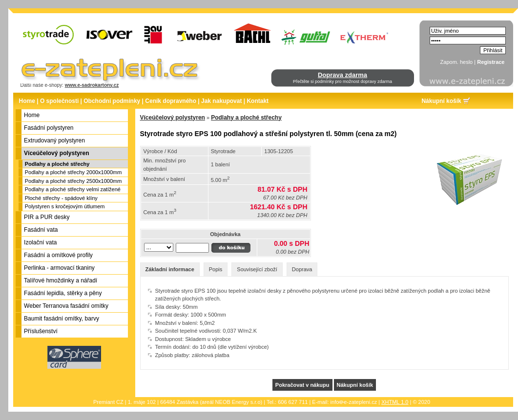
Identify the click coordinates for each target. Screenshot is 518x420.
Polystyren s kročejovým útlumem (65, 206)
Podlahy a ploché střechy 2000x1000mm (73, 172)
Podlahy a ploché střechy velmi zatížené (73, 189)
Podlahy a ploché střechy (57, 164)
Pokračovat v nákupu (302, 385)
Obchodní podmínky (112, 101)
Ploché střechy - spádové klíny (61, 198)
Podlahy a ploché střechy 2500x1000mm (73, 181)
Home (27, 101)
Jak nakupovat (221, 101)
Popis (216, 269)
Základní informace (170, 269)
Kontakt (258, 101)
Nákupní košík (441, 101)
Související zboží (257, 269)
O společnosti (59, 101)
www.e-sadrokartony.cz (92, 85)
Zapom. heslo (457, 62)
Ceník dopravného (171, 101)
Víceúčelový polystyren (173, 118)
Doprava (302, 269)
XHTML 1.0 (395, 402)
